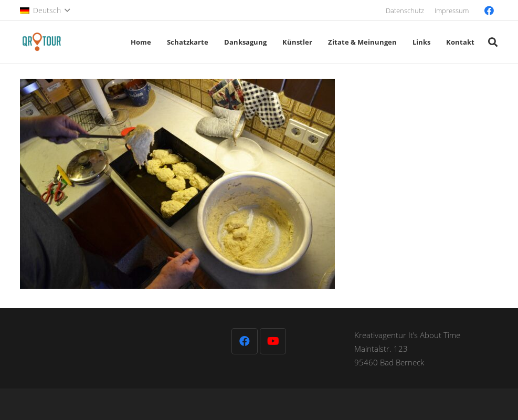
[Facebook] (489, 10)
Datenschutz (405, 10)
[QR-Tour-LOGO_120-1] (42, 42)
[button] (45, 10)
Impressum (452, 10)
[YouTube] (273, 341)
